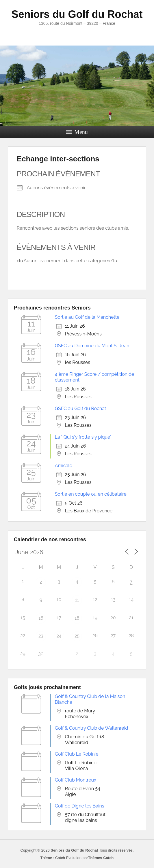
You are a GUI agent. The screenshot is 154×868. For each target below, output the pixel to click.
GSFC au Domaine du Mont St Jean (92, 346)
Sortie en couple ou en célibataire (91, 494)
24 (59, 636)
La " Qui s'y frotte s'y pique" (83, 437)
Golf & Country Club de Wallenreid (92, 728)
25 (77, 636)
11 (77, 600)
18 (77, 618)
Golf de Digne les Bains (80, 806)
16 (41, 618)
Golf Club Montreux (76, 780)
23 (41, 636)
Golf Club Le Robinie (77, 754)
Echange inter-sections (58, 159)
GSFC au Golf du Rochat (80, 408)
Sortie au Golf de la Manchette (87, 317)
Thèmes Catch (101, 858)
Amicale (64, 466)
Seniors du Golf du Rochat (77, 14)
